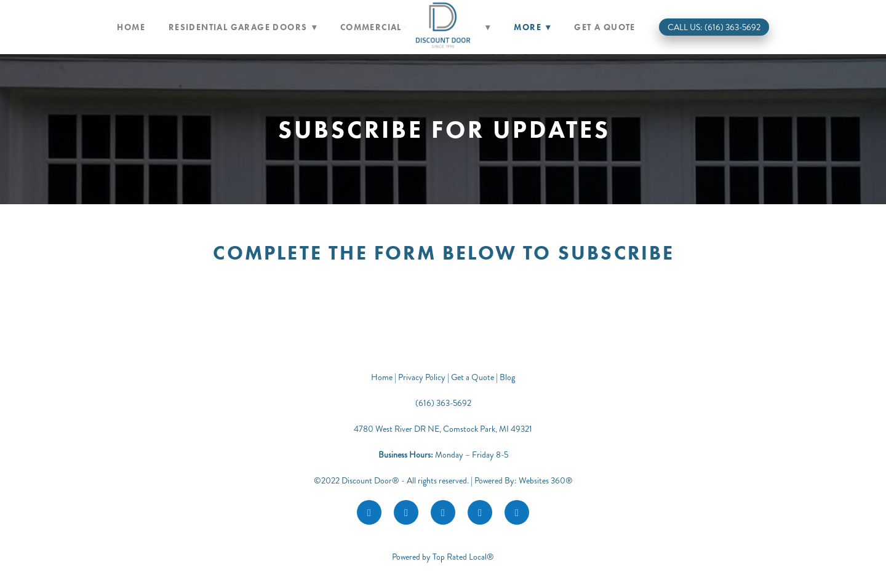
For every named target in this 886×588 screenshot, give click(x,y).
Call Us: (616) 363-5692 (714, 27)
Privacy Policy (422, 377)
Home (131, 27)
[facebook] (369, 512)
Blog (507, 377)
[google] (443, 512)
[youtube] (480, 512)
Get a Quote (605, 27)
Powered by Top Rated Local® (443, 557)
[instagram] (406, 512)
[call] (517, 512)
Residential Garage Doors (243, 27)
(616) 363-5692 (443, 403)
